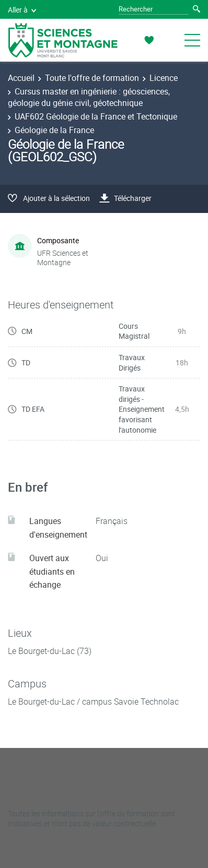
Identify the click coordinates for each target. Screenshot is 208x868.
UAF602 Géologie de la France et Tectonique (96, 116)
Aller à (22, 10)
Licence (164, 78)
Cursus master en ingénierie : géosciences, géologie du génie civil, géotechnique (89, 97)
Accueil (21, 78)
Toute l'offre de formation (92, 78)
